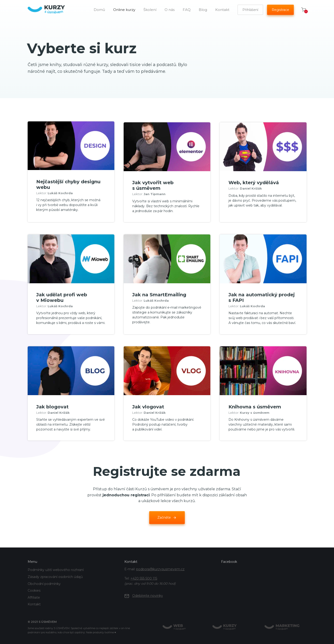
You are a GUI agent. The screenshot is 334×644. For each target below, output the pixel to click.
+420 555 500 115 (144, 576)
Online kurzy (124, 10)
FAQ (187, 10)
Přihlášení (250, 10)
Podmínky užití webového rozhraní (56, 568)
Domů (99, 10)
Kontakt (222, 10)
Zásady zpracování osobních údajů (55, 575)
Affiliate (34, 595)
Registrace (280, 10)
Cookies (34, 588)
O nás (170, 10)
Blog (203, 10)
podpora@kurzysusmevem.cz (160, 567)
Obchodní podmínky (44, 582)
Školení (150, 10)
